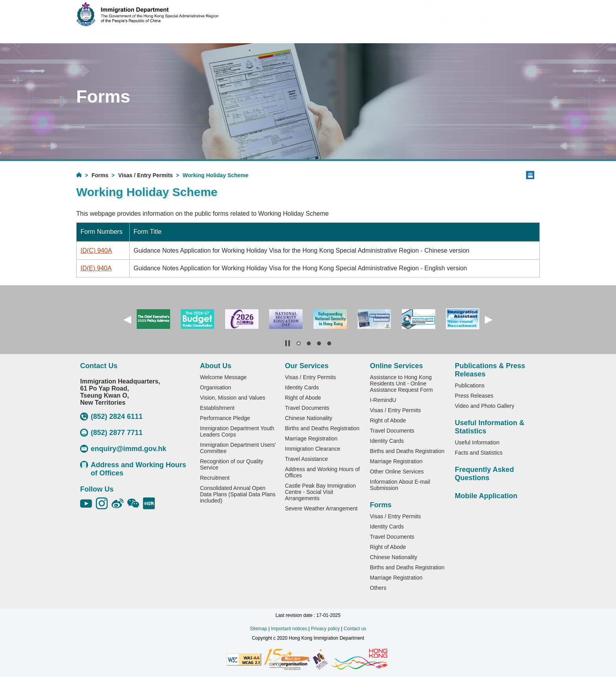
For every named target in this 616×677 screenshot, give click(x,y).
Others (378, 588)
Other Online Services (397, 472)
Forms (100, 175)
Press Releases (474, 396)
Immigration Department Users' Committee (238, 448)
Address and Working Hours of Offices (133, 469)
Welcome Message (223, 377)
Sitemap (258, 629)
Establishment (217, 408)
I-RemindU (383, 400)
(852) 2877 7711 (111, 433)
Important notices (289, 629)
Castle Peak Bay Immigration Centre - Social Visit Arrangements (320, 492)
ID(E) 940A (96, 268)
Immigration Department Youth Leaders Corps (237, 431)
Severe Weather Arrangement (321, 508)
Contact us (355, 629)
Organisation (215, 387)
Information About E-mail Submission (400, 485)
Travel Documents (307, 408)
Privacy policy (325, 629)
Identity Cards (302, 387)
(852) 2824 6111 (111, 416)
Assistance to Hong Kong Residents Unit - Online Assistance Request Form (401, 383)
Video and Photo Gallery (485, 406)
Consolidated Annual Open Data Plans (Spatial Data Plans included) (238, 494)
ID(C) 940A (96, 250)
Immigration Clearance (313, 449)
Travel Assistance (306, 459)
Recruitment (215, 478)
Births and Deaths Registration (322, 428)
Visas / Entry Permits (146, 175)
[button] (127, 320)
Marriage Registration (311, 438)
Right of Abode (303, 398)
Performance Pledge (225, 418)
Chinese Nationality (309, 418)
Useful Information (477, 442)
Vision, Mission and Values (233, 398)
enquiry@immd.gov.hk (123, 449)
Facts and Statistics (479, 453)
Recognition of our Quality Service (232, 464)
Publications (470, 385)
